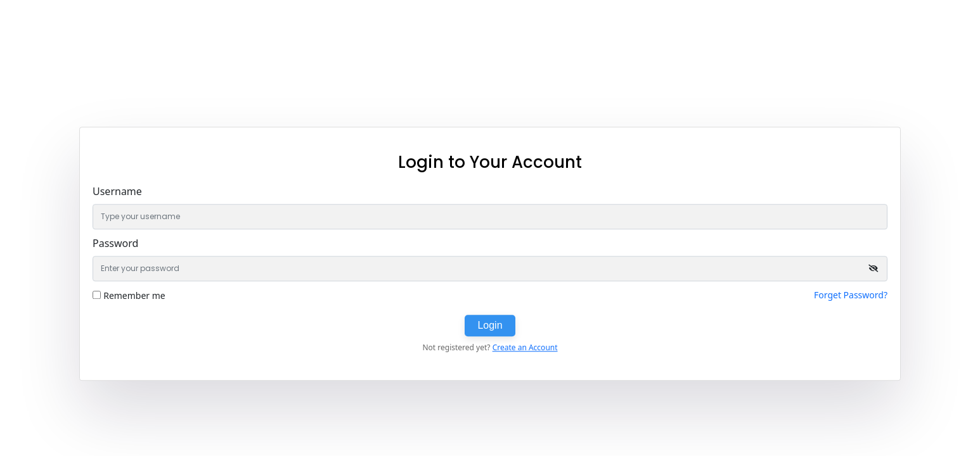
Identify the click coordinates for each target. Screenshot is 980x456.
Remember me (134, 295)
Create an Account (525, 347)
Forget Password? (851, 295)
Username (117, 191)
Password (115, 243)
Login (490, 325)
